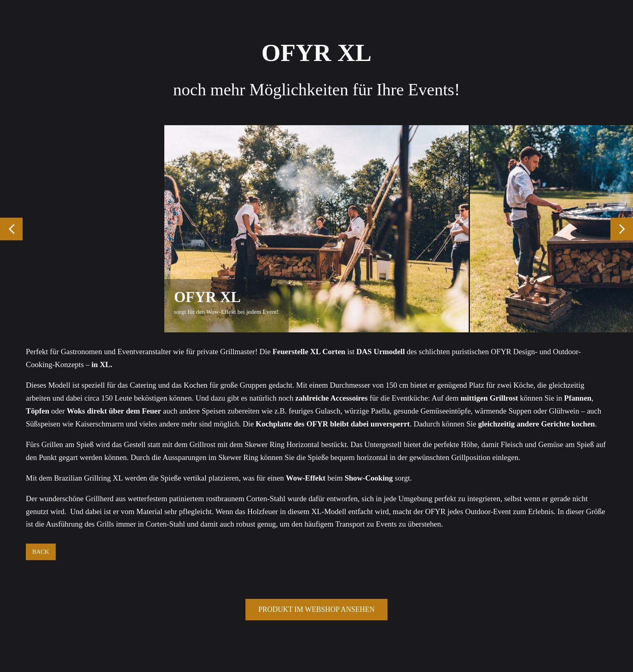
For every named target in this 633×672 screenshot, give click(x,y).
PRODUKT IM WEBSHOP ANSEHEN (316, 609)
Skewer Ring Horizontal (282, 444)
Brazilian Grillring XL (88, 478)
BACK (41, 552)
